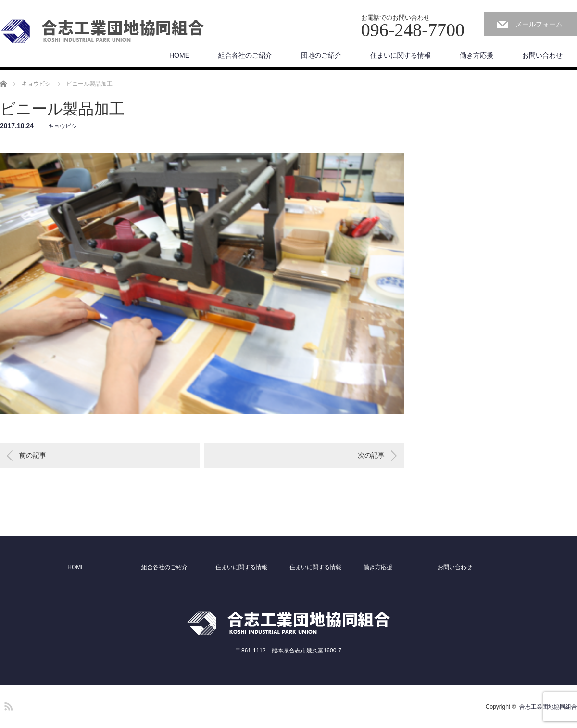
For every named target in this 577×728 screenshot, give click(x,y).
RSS (7, 705)
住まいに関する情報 (401, 55)
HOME (179, 55)
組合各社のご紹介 (245, 55)
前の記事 (33, 455)
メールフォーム (539, 24)
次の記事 (371, 455)
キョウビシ (63, 126)
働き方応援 (477, 55)
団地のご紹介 (321, 55)
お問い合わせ (542, 55)
